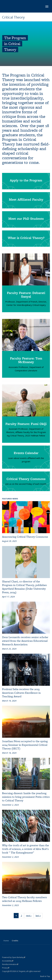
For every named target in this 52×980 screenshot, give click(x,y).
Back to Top (45, 976)
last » (39, 916)
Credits (15, 941)
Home (6, 941)
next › (30, 916)
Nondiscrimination (10, 964)
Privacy (6, 968)
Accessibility (8, 961)
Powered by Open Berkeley (14, 957)
